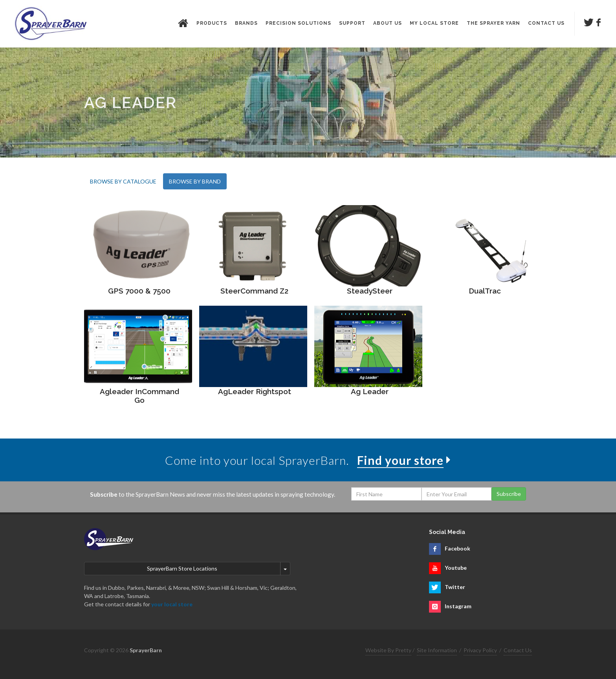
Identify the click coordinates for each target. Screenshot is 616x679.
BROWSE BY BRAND (195, 181)
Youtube (456, 568)
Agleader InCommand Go (139, 396)
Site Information (437, 650)
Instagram (458, 606)
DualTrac (485, 291)
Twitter (455, 587)
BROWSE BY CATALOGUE (123, 181)
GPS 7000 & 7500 (139, 291)
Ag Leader (370, 391)
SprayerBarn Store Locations (182, 568)
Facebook (457, 548)
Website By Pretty (388, 650)
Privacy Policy (480, 650)
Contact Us (518, 650)
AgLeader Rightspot (255, 391)
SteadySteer (370, 291)
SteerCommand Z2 (254, 291)
